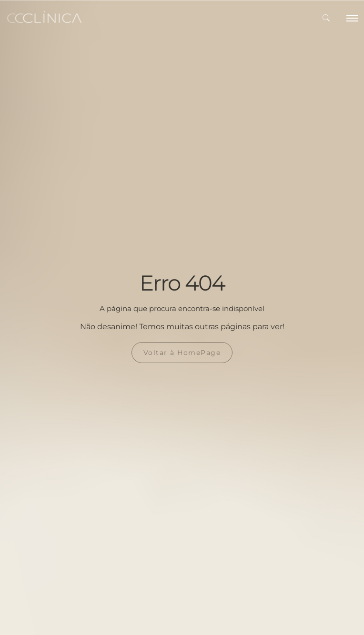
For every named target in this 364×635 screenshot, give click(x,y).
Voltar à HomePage (182, 353)
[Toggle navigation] (352, 18)
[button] (326, 18)
